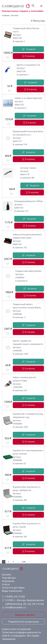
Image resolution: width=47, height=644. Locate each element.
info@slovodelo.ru (16, 607)
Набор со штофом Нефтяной (28, 98)
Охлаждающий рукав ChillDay (28, 201)
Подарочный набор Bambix (28, 271)
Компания (8, 581)
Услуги (6, 584)
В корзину (28, 56)
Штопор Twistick (28, 168)
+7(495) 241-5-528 (14, 597)
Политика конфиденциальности (21, 632)
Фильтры (38, 21)
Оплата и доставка (13, 588)
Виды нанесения (12, 591)
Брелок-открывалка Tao (28, 65)
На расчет (28, 49)
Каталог (7, 574)
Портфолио (9, 578)
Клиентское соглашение (16, 629)
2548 (24, 562)
